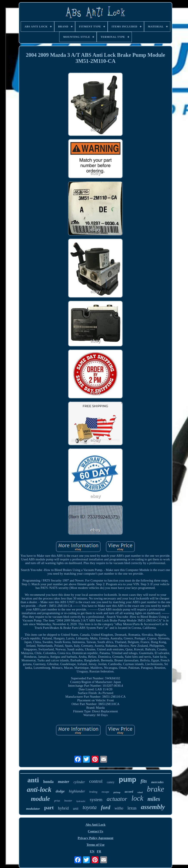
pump (127, 780)
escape (105, 792)
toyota (90, 807)
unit (76, 809)
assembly (153, 807)
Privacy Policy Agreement (96, 838)
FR (99, 851)
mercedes (157, 782)
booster (68, 801)
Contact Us (96, 831)
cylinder (79, 782)
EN (92, 851)
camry (111, 782)
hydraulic (81, 801)
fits (144, 781)
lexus (132, 808)
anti (33, 780)
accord (129, 792)
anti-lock (39, 790)
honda (48, 782)
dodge (60, 791)
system (96, 800)
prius (57, 801)
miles (154, 799)
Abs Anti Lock (96, 825)
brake (155, 789)
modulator (33, 809)
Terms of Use (96, 845)
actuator (117, 799)
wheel (140, 792)
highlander (77, 791)
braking (93, 792)
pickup (117, 792)
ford (106, 807)
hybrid (63, 808)
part (49, 808)
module (40, 799)
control (96, 781)
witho (119, 808)
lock (137, 798)
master (64, 782)
